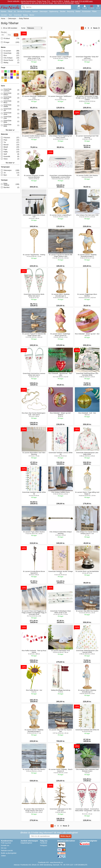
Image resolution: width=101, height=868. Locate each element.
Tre (10, 142)
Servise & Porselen (24, 11)
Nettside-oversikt (7, 851)
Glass (10, 159)
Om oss (4, 848)
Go (16, 35)
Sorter (23, 28)
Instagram (44, 845)
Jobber (3, 856)
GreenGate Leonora (10, 90)
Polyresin (10, 138)
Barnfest (10, 188)
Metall (10, 147)
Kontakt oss (5, 845)
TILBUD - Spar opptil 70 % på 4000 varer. (78, 1)
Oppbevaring (54, 11)
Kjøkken (35, 11)
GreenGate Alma (10, 114)
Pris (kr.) (4, 32)
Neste (96, 28)
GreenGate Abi (10, 110)
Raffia (10, 152)
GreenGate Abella (10, 106)
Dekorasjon (44, 11)
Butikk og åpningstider (9, 853)
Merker (32, 15)
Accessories (86, 11)
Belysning (71, 11)
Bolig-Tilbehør (10, 184)
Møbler (78, 11)
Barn (11, 15)
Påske (94, 11)
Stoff (10, 154)
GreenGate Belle (10, 125)
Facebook (43, 843)
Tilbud (10, 11)
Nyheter (4, 11)
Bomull (10, 145)
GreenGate (18, 15)
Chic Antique (10, 58)
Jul (15, 11)
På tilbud (10, 38)
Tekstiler (63, 11)
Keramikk (10, 157)
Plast (10, 140)
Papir (10, 149)
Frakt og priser (6, 843)
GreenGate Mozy (10, 102)
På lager (10, 42)
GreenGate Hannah (10, 98)
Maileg (25, 15)
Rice (10, 55)
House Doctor (10, 60)
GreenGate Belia (10, 121)
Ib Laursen (10, 51)
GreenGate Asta (10, 117)
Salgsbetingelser (26, 843)
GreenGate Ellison (10, 94)
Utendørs (4, 15)
